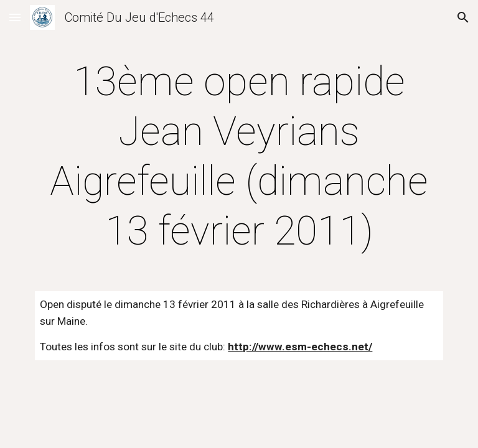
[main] (239, 157)
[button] (15, 17)
